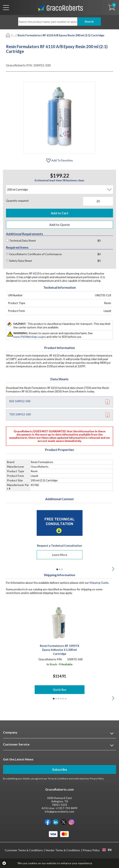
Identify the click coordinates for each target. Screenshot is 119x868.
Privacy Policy (97, 779)
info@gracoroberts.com (59, 811)
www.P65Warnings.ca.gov (30, 337)
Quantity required (17, 201)
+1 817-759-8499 (66, 808)
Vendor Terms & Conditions (63, 850)
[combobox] (107, 850)
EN (107, 850)
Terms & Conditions (58, 779)
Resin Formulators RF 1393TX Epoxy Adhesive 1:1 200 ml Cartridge (60, 650)
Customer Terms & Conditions (24, 850)
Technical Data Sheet (21, 240)
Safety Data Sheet (19, 261)
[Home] (8, 35)
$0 (99, 240)
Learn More (60, 555)
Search (89, 21)
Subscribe (60, 769)
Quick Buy (60, 690)
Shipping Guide (99, 583)
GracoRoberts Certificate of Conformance (34, 254)
